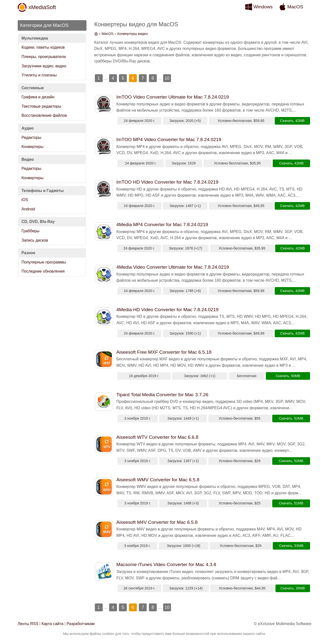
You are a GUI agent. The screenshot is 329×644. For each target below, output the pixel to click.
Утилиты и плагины (39, 75)
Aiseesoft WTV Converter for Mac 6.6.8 (157, 437)
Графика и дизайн (38, 97)
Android (28, 209)
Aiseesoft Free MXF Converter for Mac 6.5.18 (164, 352)
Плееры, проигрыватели (44, 57)
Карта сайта (52, 624)
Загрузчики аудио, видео (44, 66)
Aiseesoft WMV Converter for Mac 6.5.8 (158, 480)
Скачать (287, 121)
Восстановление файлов (44, 115)
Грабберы (31, 231)
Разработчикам (81, 624)
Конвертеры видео (133, 34)
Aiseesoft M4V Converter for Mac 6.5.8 (157, 522)
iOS (25, 200)
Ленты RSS (28, 624)
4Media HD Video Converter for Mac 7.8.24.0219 (168, 310)
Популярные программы (44, 262)
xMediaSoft (42, 7)
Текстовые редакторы (42, 106)
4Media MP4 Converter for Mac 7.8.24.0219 (162, 225)
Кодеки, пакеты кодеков (43, 47)
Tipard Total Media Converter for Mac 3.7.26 (162, 395)
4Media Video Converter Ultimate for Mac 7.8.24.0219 (173, 267)
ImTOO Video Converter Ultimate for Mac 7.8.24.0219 (173, 97)
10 (167, 78)
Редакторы (31, 138)
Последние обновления (43, 271)
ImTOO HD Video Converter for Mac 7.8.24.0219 (167, 182)
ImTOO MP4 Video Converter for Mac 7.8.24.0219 (169, 139)
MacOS (295, 7)
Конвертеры (33, 147)
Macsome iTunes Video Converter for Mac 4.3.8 (166, 564)
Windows (263, 7)
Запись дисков (35, 240)
